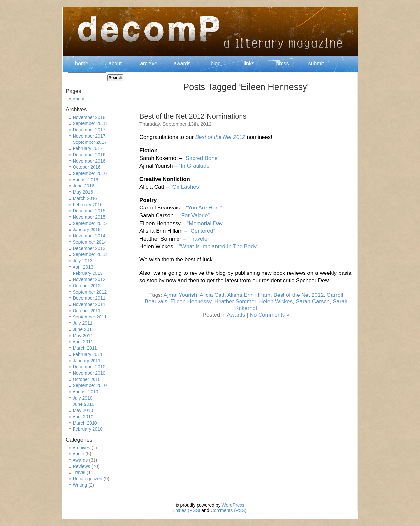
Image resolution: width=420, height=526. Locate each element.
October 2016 (87, 167)
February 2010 (88, 429)
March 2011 (85, 348)
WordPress (233, 505)
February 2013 (88, 273)
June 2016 (84, 186)
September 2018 (90, 123)
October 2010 (87, 379)
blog (216, 64)
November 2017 (89, 136)
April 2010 (83, 417)
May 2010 (83, 410)
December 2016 (89, 155)
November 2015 (89, 217)
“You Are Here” (204, 208)
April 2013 (83, 267)
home (82, 64)
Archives (81, 448)
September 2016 (90, 173)
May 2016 (83, 192)
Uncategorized (88, 479)
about (115, 64)
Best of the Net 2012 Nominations (193, 116)
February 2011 (88, 354)
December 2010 (89, 367)
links (249, 64)
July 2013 (83, 261)
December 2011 (89, 298)
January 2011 (87, 361)
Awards (236, 315)
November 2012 (89, 279)
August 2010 (85, 392)
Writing (80, 485)
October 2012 (87, 286)
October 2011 (87, 311)
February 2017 (88, 148)
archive (149, 64)
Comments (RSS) (229, 510)
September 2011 (90, 317)
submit (316, 64)
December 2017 (89, 130)
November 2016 (89, 161)
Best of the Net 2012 (220, 137)
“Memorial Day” (206, 223)
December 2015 (89, 211)
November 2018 (89, 117)
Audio (78, 454)
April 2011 (83, 342)
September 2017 (90, 142)
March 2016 (85, 198)
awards (182, 64)
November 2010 (89, 373)
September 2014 (90, 242)
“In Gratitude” (195, 166)
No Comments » (270, 315)
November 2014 (89, 236)
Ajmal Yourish (180, 295)
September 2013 (90, 254)
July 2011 (83, 323)
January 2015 (87, 230)
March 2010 (85, 423)
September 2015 (90, 223)
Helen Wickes (276, 302)
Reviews (82, 466)
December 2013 (89, 248)
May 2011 (83, 336)
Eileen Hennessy (191, 302)
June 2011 (84, 329)
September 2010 (90, 385)
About (79, 99)
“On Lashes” (185, 187)
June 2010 (84, 404)
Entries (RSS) (186, 510)
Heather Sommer (235, 302)
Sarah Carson (313, 302)
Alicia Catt (212, 295)
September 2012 (90, 292)
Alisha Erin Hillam (249, 295)
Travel (79, 472)
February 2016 (88, 205)
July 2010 (83, 398)
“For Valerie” (195, 216)
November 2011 (89, 304)
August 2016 (85, 180)
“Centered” (202, 231)
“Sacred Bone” (201, 158)
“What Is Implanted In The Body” (219, 246)
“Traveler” (199, 239)
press (282, 64)
